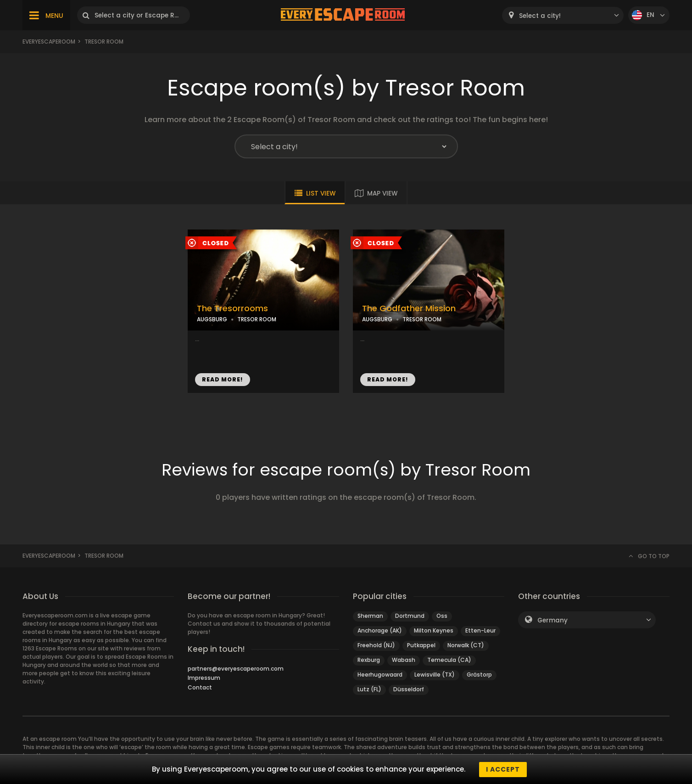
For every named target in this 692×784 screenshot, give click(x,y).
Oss (442, 616)
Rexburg (369, 660)
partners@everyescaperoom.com (236, 669)
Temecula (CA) (449, 660)
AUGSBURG (212, 319)
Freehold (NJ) (376, 645)
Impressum (204, 678)
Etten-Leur (480, 630)
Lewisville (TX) (435, 675)
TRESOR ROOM (257, 319)
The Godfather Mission (409, 308)
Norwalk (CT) (466, 645)
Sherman (370, 616)
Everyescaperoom (49, 42)
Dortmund (410, 616)
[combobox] (563, 15)
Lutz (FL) (369, 689)
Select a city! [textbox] (540, 16)
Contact (200, 687)
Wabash (404, 660)
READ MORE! (223, 379)
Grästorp (479, 675)
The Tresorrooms (232, 308)
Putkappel (421, 645)
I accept (503, 769)
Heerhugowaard (380, 675)
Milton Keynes (434, 630)
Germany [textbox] (552, 620)
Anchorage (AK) (380, 630)
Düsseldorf (409, 689)
